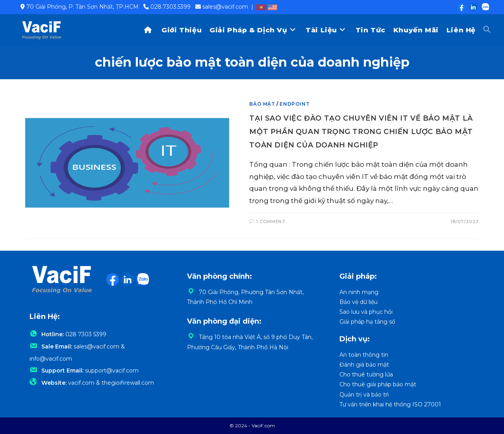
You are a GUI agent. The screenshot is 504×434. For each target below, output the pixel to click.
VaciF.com (263, 426)
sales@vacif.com (225, 7)
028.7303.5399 (170, 7)
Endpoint (295, 104)
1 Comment (271, 222)
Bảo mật (262, 104)
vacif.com (81, 383)
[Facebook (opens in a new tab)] (461, 7)
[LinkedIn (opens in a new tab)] (473, 7)
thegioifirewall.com (128, 383)
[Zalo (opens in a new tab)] (484, 7)
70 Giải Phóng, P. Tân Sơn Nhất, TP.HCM (82, 7)
